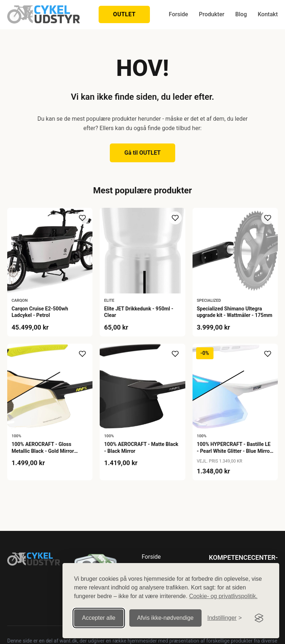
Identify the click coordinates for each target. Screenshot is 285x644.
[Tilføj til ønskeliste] (82, 218)
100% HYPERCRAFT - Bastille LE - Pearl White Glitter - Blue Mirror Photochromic (234, 451)
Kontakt (268, 14)
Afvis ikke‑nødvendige (166, 618)
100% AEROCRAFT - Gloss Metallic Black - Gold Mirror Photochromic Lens (43, 451)
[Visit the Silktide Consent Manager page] (259, 618)
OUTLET (124, 14)
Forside (178, 14)
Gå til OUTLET (142, 153)
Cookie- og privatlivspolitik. (223, 596)
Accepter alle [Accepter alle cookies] (99, 618)
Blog (241, 14)
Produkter (212, 14)
